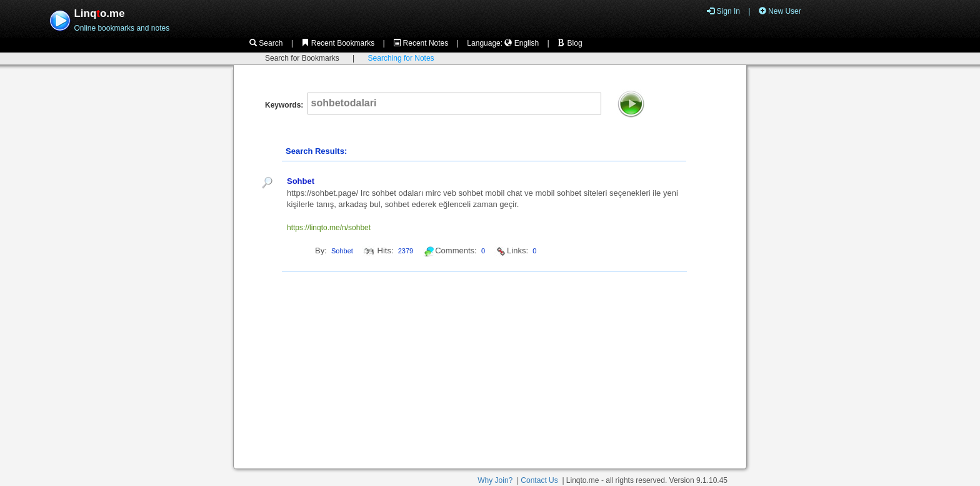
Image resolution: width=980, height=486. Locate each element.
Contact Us (539, 480)
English (522, 43)
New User (780, 11)
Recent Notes (421, 43)
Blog (570, 43)
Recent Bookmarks (338, 43)
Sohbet (301, 181)
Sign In (723, 11)
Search (266, 43)
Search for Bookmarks (302, 58)
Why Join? (495, 480)
